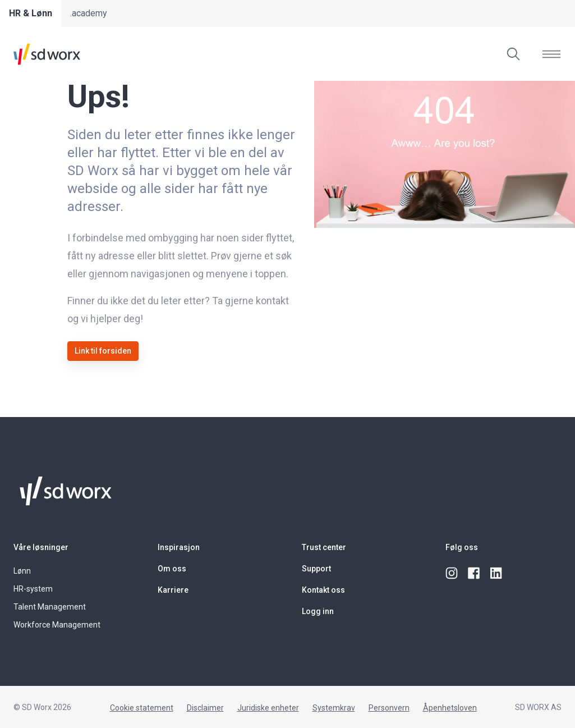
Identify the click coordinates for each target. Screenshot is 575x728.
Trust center (324, 547)
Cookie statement (142, 708)
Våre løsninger (41, 547)
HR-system (33, 589)
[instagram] (452, 574)
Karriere (173, 590)
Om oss (172, 569)
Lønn (22, 571)
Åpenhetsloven (450, 708)
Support (316, 569)
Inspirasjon (179, 547)
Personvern (389, 708)
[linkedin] (497, 574)
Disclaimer (205, 708)
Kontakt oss (323, 590)
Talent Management (50, 607)
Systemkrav (334, 708)
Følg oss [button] (462, 547)
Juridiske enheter (268, 708)
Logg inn (318, 611)
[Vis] (551, 54)
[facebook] (475, 574)
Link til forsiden (103, 351)
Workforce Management (57, 625)
